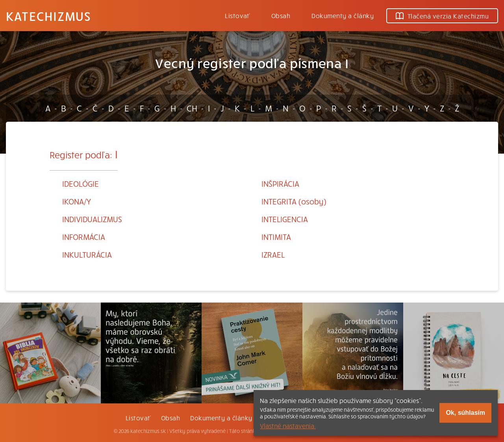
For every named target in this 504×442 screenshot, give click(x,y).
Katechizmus (48, 16)
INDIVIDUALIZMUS (92, 219)
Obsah (281, 15)
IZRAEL (273, 254)
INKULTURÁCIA (87, 254)
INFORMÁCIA (84, 237)
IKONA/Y (77, 201)
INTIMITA (276, 237)
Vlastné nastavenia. (288, 425)
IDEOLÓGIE (81, 183)
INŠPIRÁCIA (280, 183)
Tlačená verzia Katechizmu (442, 16)
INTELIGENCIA (285, 219)
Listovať (237, 15)
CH (192, 108)
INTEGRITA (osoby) (294, 201)
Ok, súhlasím (465, 413)
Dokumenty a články (343, 15)
